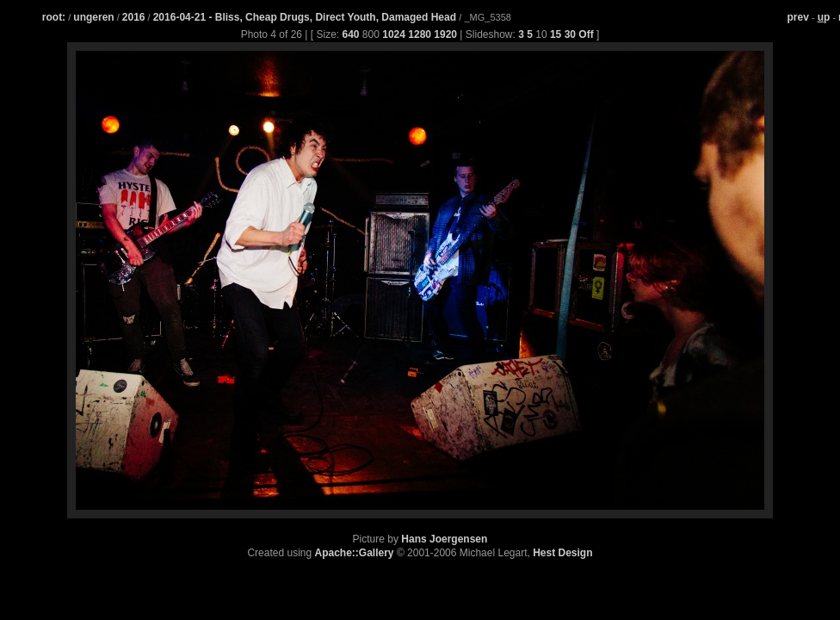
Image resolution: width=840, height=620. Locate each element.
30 (570, 34)
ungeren (93, 17)
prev (798, 17)
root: (54, 17)
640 (351, 34)
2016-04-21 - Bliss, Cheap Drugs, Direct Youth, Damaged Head (306, 17)
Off (586, 34)
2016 (134, 17)
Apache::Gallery (355, 553)
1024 (394, 34)
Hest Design (562, 553)
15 (556, 34)
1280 (420, 34)
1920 (445, 34)
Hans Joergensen (444, 539)
